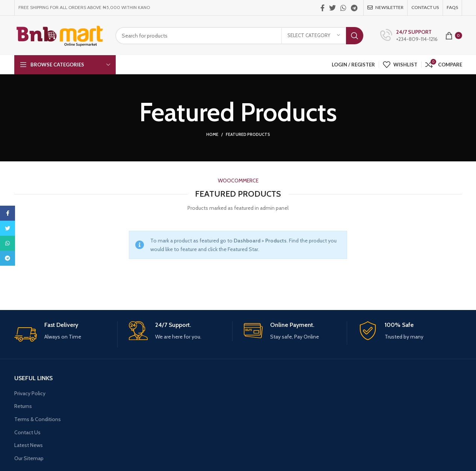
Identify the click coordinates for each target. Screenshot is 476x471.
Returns (23, 406)
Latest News (29, 445)
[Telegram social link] (354, 8)
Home (212, 134)
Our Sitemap (29, 458)
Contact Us (27, 432)
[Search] (239, 36)
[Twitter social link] (332, 8)
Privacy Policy (30, 393)
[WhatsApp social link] (343, 8)
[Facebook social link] (323, 8)
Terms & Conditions (38, 419)
